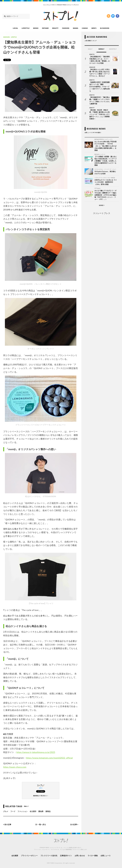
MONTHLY (113, 49)
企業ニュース (106, 855)
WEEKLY (101, 49)
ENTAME (45, 28)
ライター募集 (93, 855)
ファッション (23, 811)
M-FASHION (105, 28)
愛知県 (41, 811)
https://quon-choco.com (15, 767)
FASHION (66, 28)
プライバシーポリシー (29, 855)
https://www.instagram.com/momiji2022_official (50, 758)
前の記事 (7, 824)
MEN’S (94, 28)
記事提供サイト (66, 855)
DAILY (90, 49)
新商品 (48, 811)
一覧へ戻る (41, 824)
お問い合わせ (80, 855)
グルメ (6, 811)
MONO (36, 28)
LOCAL (15, 28)
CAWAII (85, 28)
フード (13, 811)
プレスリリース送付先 (49, 855)
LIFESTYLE (26, 28)
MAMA (76, 28)
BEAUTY (55, 28)
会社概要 (15, 855)
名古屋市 (33, 811)
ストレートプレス (102, 211)
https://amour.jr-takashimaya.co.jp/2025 (36, 752)
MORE (102, 203)
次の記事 (74, 824)
